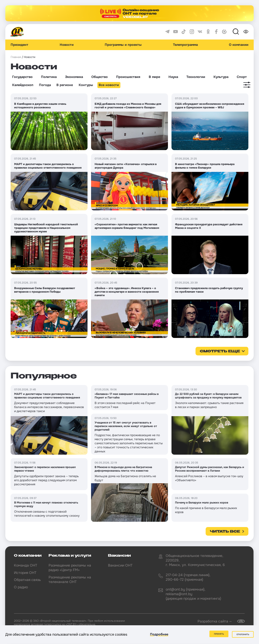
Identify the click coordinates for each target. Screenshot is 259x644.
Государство (22, 77)
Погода (45, 85)
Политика (49, 77)
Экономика (74, 77)
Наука (173, 77)
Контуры (86, 85)
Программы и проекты (123, 45)
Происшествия (128, 77)
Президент (19, 45)
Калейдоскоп (23, 85)
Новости (67, 45)
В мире (154, 77)
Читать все (225, 532)
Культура (221, 77)
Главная (16, 57)
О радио (21, 587)
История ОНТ (25, 573)
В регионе (65, 85)
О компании (239, 45)
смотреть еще (220, 351)
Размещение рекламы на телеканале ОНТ (70, 579)
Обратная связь (27, 580)
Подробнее (159, 635)
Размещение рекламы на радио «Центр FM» (70, 568)
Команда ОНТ (26, 565)
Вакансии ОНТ (120, 565)
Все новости (109, 85)
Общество (100, 77)
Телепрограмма (185, 45)
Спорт (242, 77)
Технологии (196, 77)
